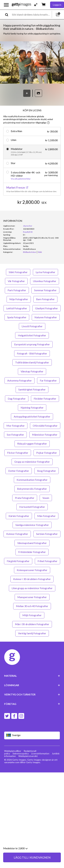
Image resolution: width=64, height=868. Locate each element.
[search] (8, 14)
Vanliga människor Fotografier (32, 525)
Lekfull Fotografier (17, 308)
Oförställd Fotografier (45, 426)
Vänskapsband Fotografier (32, 543)
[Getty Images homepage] (21, 5)
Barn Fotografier (45, 299)
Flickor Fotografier (18, 453)
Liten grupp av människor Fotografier (32, 588)
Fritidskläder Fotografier (32, 552)
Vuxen (46, 498)
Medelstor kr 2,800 (15, 861)
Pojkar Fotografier (47, 453)
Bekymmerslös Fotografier (32, 489)
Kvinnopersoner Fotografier (32, 570)
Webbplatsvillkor (13, 751)
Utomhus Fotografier (45, 281)
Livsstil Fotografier (32, 326)
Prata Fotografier (25, 498)
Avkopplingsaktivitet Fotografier (32, 416)
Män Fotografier (46, 516)
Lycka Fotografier (45, 272)
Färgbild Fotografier (18, 561)
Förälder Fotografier (45, 399)
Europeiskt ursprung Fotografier (32, 344)
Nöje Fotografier (19, 299)
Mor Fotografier (16, 426)
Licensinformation (40, 753)
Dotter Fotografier (19, 471)
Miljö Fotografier (32, 615)
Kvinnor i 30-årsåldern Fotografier (32, 579)
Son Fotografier (15, 435)
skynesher (28, 226)
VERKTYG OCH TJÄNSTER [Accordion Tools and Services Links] (32, 694)
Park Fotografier (17, 290)
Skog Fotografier (47, 471)
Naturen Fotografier (46, 317)
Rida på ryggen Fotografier (32, 444)
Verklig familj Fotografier (32, 633)
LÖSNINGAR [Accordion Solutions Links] (32, 685)
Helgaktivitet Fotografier (32, 335)
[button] (32, 63)
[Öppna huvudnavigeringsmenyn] (6, 5)
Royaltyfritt (28, 232)
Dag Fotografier (17, 399)
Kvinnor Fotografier (17, 534)
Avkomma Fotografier (20, 380)
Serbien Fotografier (47, 534)
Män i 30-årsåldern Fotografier (32, 624)
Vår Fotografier (16, 281)
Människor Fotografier (45, 435)
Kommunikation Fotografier (32, 480)
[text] (31, 14)
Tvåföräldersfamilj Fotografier (32, 362)
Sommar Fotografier (45, 290)
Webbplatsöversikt (28, 756)
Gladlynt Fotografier (47, 308)
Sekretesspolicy (21, 753)
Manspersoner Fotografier (32, 597)
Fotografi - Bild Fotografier (32, 353)
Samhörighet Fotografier (32, 389)
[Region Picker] (32, 735)
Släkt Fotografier (18, 272)
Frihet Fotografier (47, 561)
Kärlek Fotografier (19, 516)
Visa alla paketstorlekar (21, 179)
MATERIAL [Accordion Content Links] (32, 676)
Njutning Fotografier (32, 408)
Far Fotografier (48, 380)
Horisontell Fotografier (32, 507)
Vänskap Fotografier (32, 371)
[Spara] (27, 93)
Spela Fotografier (17, 317)
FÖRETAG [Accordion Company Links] (32, 704)
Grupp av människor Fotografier (32, 462)
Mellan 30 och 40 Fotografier (32, 606)
